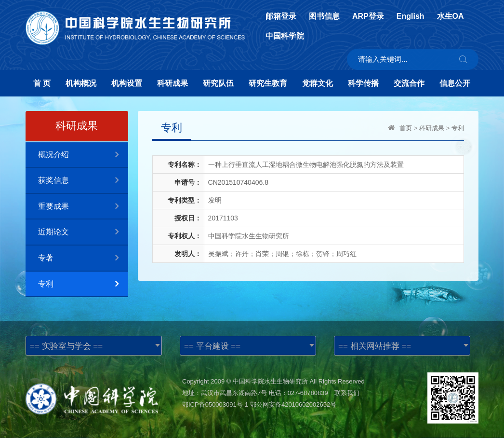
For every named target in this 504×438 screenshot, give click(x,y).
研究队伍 (218, 83)
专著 (83, 258)
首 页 (42, 83)
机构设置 (127, 83)
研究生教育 (268, 83)
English (411, 16)
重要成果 (83, 207)
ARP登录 (368, 16)
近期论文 (83, 232)
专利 (83, 284)
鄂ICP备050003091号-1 (215, 404)
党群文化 (318, 83)
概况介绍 (83, 155)
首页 (406, 128)
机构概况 (81, 83)
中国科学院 (285, 36)
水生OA (451, 16)
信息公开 (455, 83)
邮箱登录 (281, 16)
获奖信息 (83, 181)
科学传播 (363, 83)
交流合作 (409, 83)
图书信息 (324, 16)
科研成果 (172, 83)
